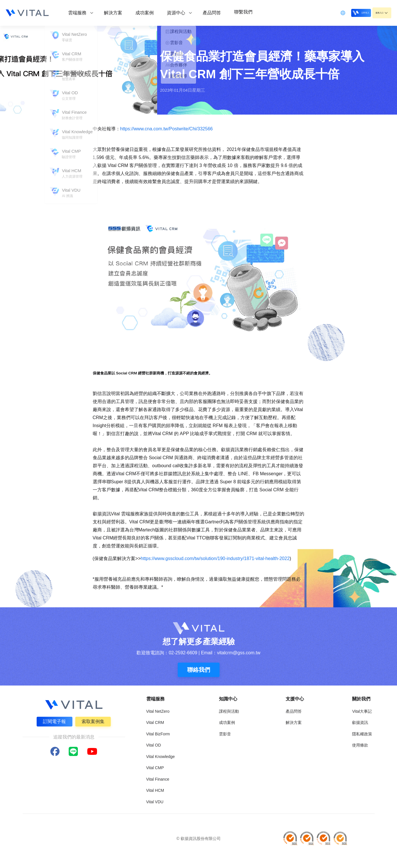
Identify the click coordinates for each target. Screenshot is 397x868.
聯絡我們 (199, 670)
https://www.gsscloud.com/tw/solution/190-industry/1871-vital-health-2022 (215, 558)
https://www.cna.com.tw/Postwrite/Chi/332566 (167, 129)
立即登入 (346, 12)
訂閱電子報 (54, 721)
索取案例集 (94, 721)
